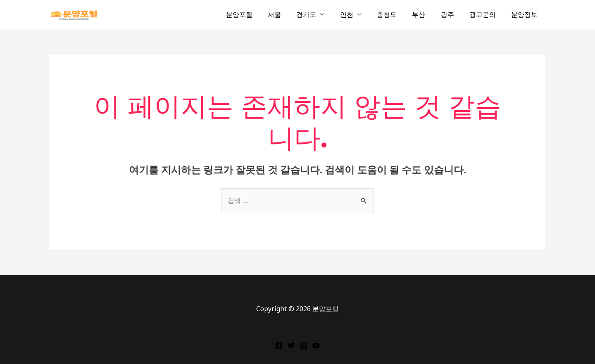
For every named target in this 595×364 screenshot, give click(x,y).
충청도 (397, 14)
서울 (291, 14)
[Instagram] (304, 345)
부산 (426, 14)
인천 (359, 14)
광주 (453, 14)
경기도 (321, 14)
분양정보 (526, 14)
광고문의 (486, 14)
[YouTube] (316, 345)
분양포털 (258, 14)
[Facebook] (279, 345)
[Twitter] (291, 345)
